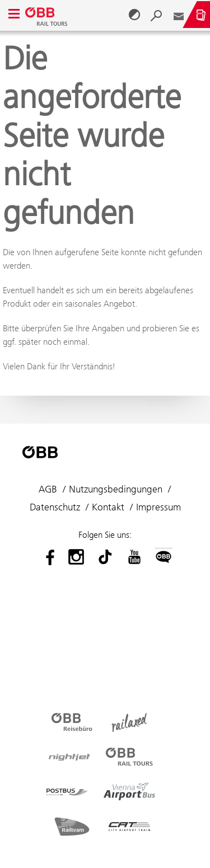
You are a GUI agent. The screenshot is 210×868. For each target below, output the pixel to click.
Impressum (158, 507)
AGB (48, 489)
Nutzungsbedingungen (116, 489)
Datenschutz (55, 507)
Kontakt (108, 507)
